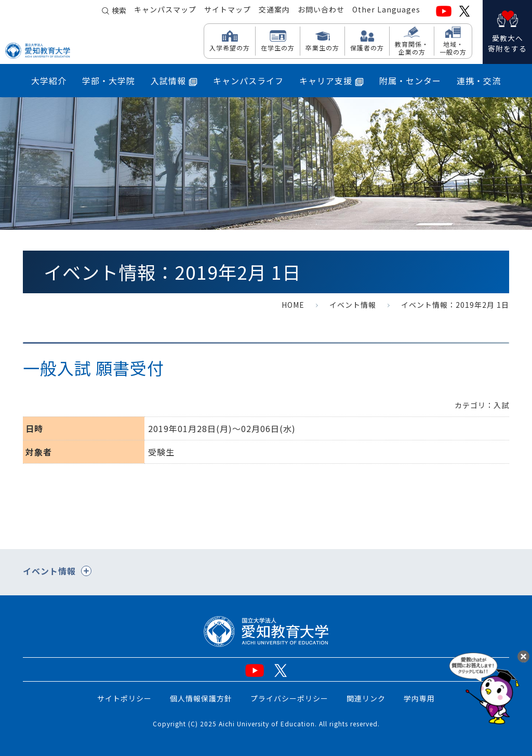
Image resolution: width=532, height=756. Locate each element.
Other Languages (386, 11)
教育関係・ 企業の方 (412, 48)
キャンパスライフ (248, 81)
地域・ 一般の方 (453, 48)
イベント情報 (353, 305)
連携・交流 (479, 81)
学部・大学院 (109, 81)
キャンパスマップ (165, 11)
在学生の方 (278, 47)
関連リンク (366, 698)
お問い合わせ (321, 11)
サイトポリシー (124, 698)
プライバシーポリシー (289, 698)
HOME (293, 305)
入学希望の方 (230, 47)
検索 (119, 11)
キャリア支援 (331, 81)
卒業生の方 (322, 47)
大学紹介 (49, 81)
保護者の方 (367, 47)
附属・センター (410, 81)
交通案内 (274, 11)
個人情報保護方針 (201, 698)
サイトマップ (228, 11)
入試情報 (174, 81)
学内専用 (419, 698)
